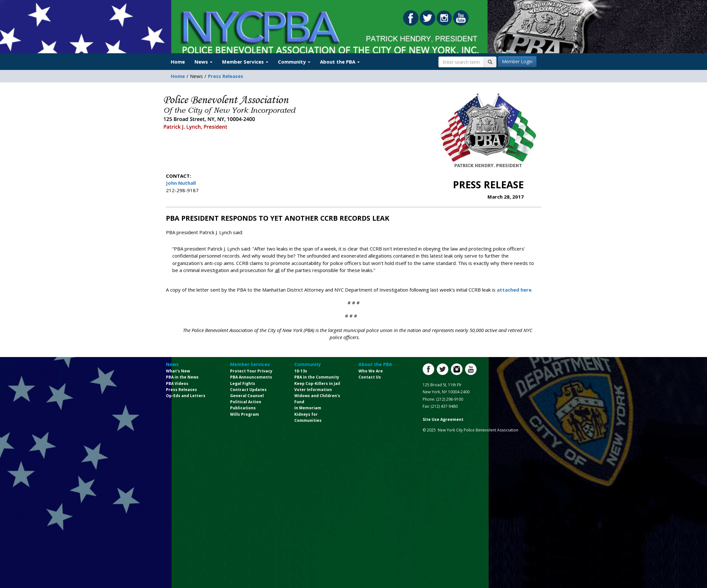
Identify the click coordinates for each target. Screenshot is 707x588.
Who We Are (371, 371)
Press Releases (226, 76)
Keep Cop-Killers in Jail (317, 383)
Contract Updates (248, 390)
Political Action (246, 402)
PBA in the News (182, 377)
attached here (514, 290)
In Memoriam (308, 408)
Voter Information (313, 390)
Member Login (517, 61)
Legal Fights (243, 383)
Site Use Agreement (443, 419)
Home (178, 62)
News (172, 364)
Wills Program (245, 414)
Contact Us (370, 377)
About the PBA (375, 364)
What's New (178, 371)
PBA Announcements (251, 377)
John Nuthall (181, 183)
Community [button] (294, 62)
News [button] (203, 62)
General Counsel (247, 396)
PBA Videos (177, 383)
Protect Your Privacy (251, 371)
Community (308, 364)
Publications (243, 408)
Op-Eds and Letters (186, 396)
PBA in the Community (317, 377)
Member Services (250, 364)
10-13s (301, 371)
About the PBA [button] (340, 62)
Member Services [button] (245, 62)
